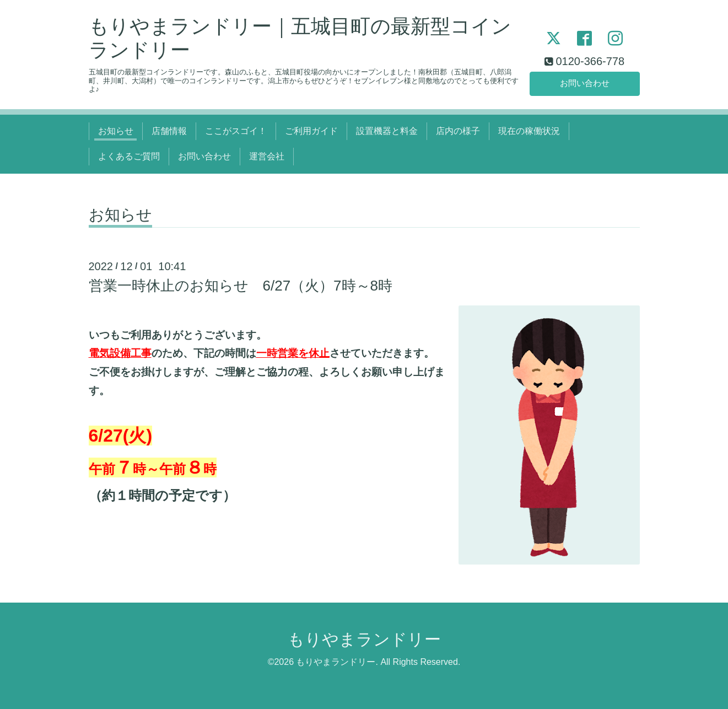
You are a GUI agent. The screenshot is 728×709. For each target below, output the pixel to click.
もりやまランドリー (364, 639)
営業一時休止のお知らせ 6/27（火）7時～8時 (241, 286)
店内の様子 (458, 131)
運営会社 (267, 156)
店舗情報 (169, 131)
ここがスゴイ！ (236, 131)
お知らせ (116, 131)
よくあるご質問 (129, 156)
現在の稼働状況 (529, 131)
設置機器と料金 (387, 131)
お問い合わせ (585, 82)
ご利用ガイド (311, 131)
